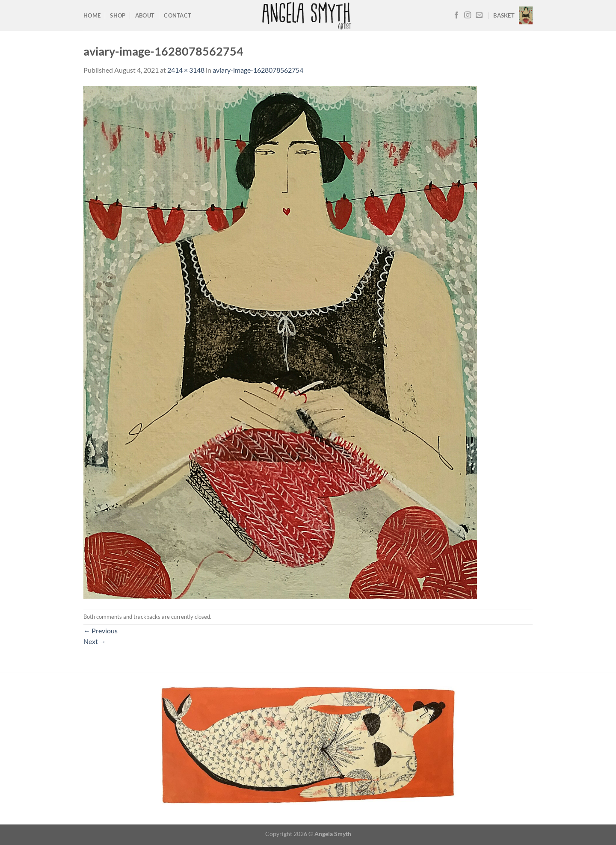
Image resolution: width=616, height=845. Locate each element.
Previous (101, 631)
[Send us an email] (479, 15)
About (145, 15)
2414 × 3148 (186, 70)
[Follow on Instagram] (468, 15)
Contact (178, 15)
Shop (118, 15)
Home (92, 15)
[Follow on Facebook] (456, 15)
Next (95, 641)
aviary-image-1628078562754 (258, 70)
